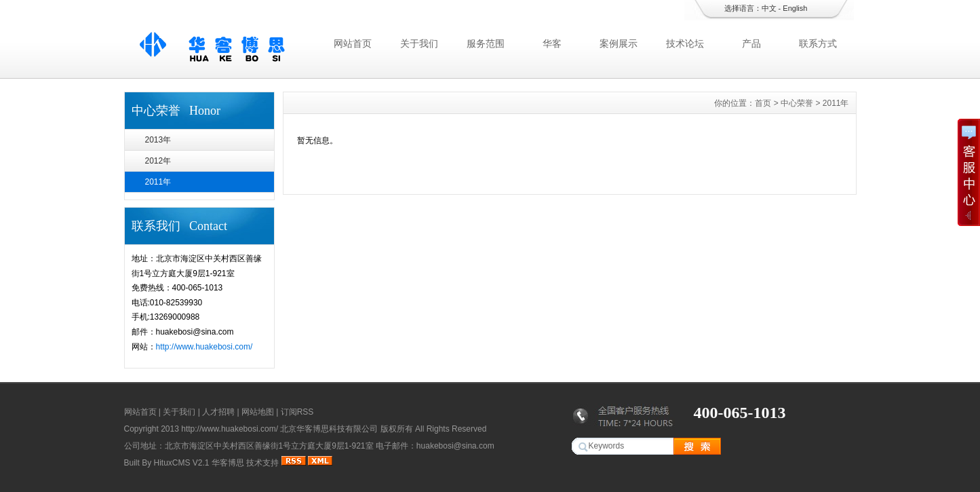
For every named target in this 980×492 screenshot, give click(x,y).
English (795, 8)
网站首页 (353, 43)
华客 (552, 43)
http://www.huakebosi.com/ (204, 347)
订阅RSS (297, 412)
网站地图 (258, 412)
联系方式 (818, 43)
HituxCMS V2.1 (182, 463)
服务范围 (486, 43)
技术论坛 (685, 43)
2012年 (158, 161)
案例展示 (619, 43)
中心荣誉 (797, 103)
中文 (769, 8)
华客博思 (228, 463)
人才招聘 (218, 412)
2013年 (158, 140)
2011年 (158, 182)
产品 (751, 43)
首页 (763, 103)
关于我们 (419, 43)
